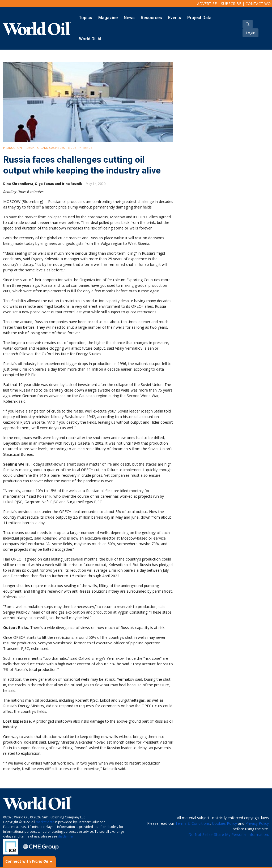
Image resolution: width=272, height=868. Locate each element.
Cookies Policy (224, 823)
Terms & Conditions (193, 823)
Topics (86, 18)
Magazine (108, 18)
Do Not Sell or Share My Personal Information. (229, 834)
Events (175, 18)
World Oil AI (90, 39)
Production (12, 148)
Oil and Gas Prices (51, 148)
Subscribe (231, 4)
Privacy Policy (257, 823)
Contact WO (258, 4)
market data (45, 822)
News (129, 18)
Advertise (207, 4)
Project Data (199, 18)
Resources (151, 18)
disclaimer (66, 836)
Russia (29, 148)
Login (250, 33)
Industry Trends (80, 148)
